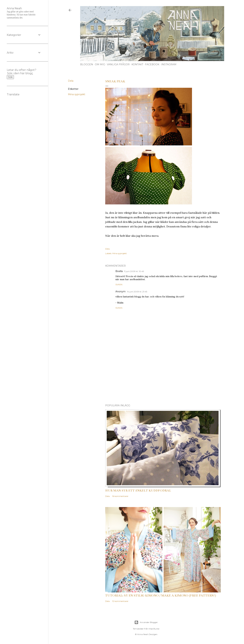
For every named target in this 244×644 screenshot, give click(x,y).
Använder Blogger (146, 622)
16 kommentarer (120, 496)
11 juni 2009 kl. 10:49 (134, 271)
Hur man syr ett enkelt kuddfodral (138, 490)
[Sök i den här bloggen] (20, 73)
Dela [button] (71, 81)
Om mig (100, 64)
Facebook (152, 64)
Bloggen (87, 64)
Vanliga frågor (118, 64)
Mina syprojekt (77, 94)
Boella (119, 271)
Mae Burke (154, 629)
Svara (119, 284)
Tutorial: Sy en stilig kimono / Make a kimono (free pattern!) (161, 595)
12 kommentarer (120, 601)
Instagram (169, 64)
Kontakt (137, 64)
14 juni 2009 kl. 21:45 (137, 292)
